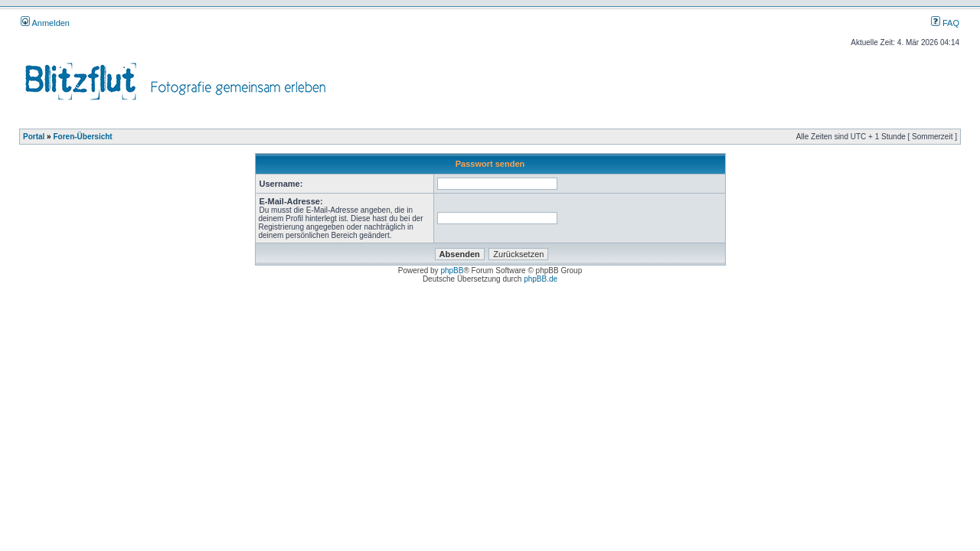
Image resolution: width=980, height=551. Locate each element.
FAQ (945, 23)
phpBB (452, 271)
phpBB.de (541, 279)
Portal (34, 137)
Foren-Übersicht (82, 137)
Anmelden (45, 23)
